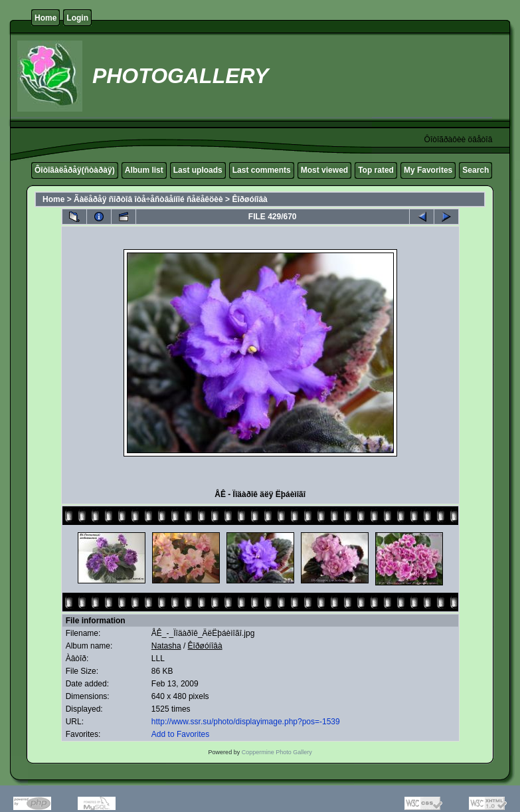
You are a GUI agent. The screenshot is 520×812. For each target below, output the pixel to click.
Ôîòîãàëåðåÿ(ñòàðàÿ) (75, 170)
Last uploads (198, 170)
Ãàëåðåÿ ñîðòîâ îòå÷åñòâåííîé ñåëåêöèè (148, 199)
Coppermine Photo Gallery (277, 752)
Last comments (262, 170)
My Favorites (428, 170)
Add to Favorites (180, 734)
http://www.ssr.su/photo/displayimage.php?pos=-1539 (246, 722)
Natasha (166, 646)
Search (476, 170)
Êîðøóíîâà (249, 199)
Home (45, 18)
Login (77, 18)
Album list (144, 170)
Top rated (376, 170)
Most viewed (324, 170)
